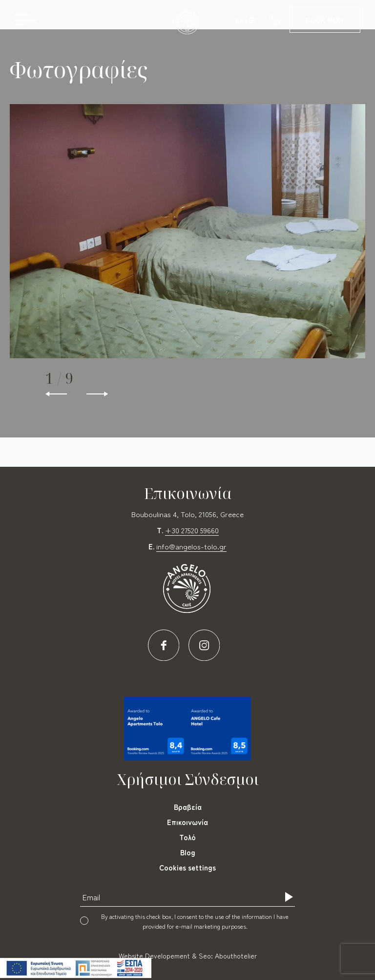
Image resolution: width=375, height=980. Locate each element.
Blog (188, 852)
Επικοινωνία (187, 822)
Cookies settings (187, 867)
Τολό (187, 837)
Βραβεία (188, 807)
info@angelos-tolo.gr (191, 546)
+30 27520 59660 (192, 530)
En (240, 20)
